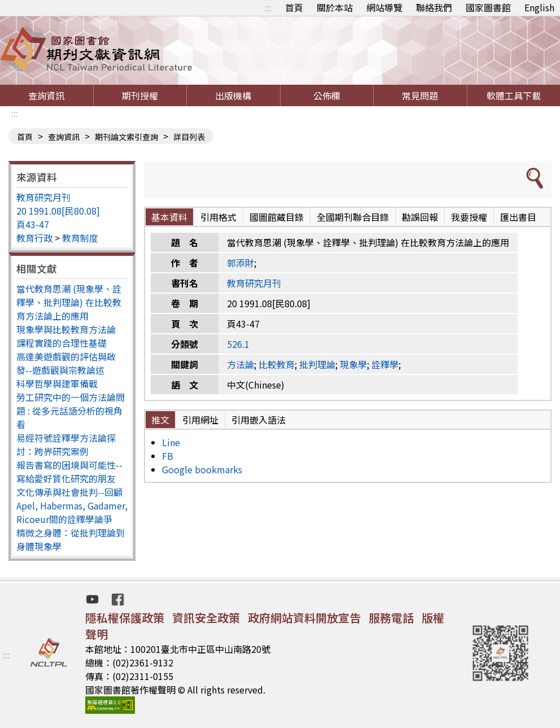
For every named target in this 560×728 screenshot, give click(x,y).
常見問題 (420, 95)
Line (171, 442)
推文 (160, 420)
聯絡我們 (434, 7)
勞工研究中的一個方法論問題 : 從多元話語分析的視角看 (71, 411)
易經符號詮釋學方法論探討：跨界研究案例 (66, 444)
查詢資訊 (46, 95)
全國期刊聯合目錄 (353, 217)
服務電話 (391, 618)
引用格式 (218, 217)
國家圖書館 (488, 7)
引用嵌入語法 (259, 420)
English (539, 7)
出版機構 (233, 95)
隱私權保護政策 (125, 618)
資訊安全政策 (206, 618)
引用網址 (200, 420)
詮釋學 (385, 364)
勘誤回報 (420, 217)
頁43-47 (33, 224)
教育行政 (34, 238)
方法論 (240, 364)
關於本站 (335, 7)
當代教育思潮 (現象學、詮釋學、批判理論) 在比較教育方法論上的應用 (69, 302)
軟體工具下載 (514, 95)
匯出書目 (518, 217)
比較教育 (277, 364)
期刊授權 (140, 95)
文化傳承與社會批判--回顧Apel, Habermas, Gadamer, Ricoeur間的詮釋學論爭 (72, 505)
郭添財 (240, 263)
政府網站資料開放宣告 (304, 618)
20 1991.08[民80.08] (58, 211)
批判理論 (317, 364)
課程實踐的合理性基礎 (62, 343)
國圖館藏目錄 (277, 217)
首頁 (294, 7)
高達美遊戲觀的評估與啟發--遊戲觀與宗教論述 (66, 363)
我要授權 (469, 217)
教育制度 (80, 238)
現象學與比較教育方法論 (66, 329)
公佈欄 (327, 95)
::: (268, 7)
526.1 (238, 344)
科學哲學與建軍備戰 (57, 383)
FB (168, 456)
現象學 (353, 364)
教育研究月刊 (43, 197)
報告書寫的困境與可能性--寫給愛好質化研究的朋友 (69, 472)
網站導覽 (384, 7)
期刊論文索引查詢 (126, 137)
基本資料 (169, 217)
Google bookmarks (202, 469)
